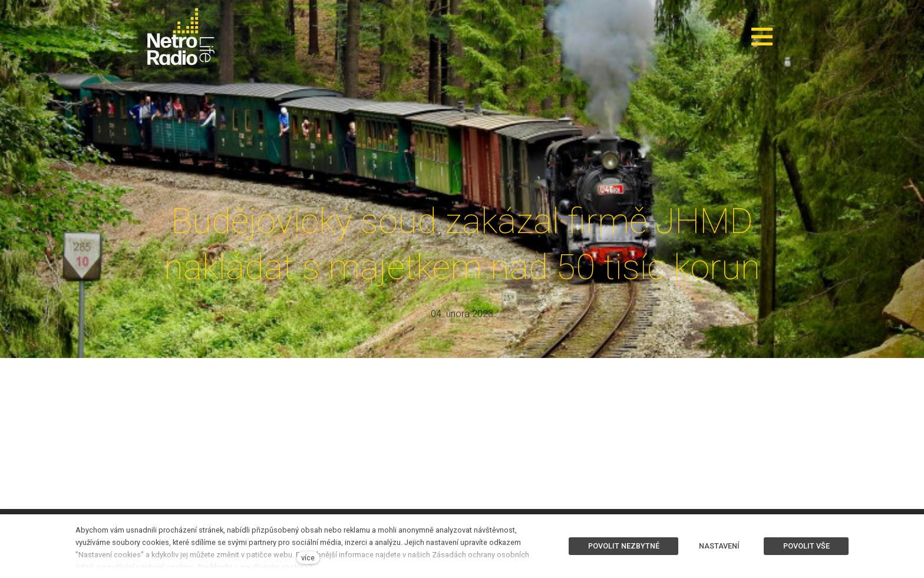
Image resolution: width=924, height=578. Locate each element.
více (308, 558)
